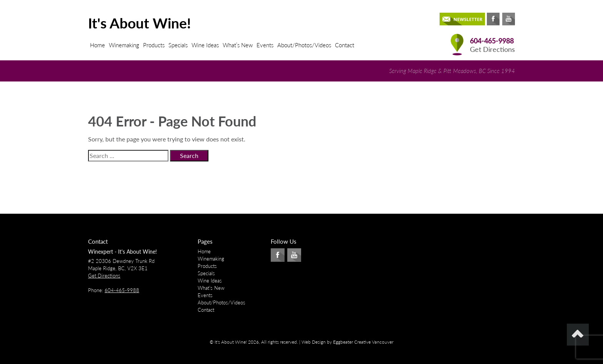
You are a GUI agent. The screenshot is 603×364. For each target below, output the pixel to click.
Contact (345, 45)
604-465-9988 (492, 41)
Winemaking (124, 45)
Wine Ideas (205, 45)
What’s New (238, 45)
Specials (178, 45)
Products (154, 45)
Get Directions (492, 49)
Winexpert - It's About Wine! (122, 252)
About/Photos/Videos (304, 45)
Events (265, 45)
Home (97, 45)
